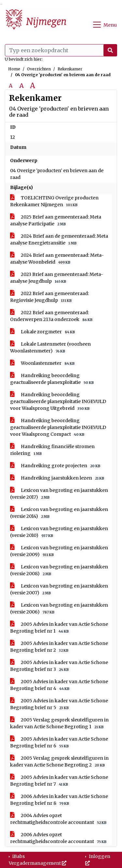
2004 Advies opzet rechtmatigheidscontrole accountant (59, 819)
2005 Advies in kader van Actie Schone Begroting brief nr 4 (59, 685)
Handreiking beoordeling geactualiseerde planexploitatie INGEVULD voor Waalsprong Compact (58, 428)
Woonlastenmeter (43, 363)
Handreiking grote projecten (56, 466)
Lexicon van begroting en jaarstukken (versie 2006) (59, 609)
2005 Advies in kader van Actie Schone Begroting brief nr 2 (59, 647)
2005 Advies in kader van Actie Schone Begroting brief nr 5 (59, 704)
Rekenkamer (70, 69)
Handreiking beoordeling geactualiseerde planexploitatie (53, 379)
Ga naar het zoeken (1, 4)
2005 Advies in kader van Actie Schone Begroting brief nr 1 (59, 628)
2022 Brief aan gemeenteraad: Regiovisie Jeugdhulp (49, 297)
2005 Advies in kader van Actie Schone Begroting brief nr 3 (59, 666)
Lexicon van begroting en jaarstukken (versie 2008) (59, 570)
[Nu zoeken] (110, 50)
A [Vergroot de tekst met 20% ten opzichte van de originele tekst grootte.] (21, 86)
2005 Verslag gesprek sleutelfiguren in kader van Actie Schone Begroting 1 (59, 723)
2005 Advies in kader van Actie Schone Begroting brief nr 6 (59, 743)
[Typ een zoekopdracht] (61, 50)
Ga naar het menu (2, 4)
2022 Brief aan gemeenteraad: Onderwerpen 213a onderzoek (52, 316)
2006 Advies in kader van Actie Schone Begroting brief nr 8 (59, 800)
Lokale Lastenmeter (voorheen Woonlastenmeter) (50, 348)
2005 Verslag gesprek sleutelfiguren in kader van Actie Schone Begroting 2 (59, 762)
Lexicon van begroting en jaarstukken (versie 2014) (59, 513)
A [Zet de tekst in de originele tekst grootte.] (11, 86)
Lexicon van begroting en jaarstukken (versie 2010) (59, 532)
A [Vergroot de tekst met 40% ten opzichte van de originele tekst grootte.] (33, 86)
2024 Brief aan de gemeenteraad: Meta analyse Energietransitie (59, 240)
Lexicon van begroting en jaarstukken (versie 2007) (59, 589)
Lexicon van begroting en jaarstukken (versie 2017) (59, 494)
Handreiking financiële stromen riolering (52, 450)
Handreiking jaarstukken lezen (58, 478)
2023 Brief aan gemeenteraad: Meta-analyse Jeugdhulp (57, 278)
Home (14, 69)
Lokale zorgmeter (44, 332)
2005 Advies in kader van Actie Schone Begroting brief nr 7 (59, 781)
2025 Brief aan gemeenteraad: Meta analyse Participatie (56, 220)
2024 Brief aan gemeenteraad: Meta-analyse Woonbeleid (57, 259)
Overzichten (39, 69)
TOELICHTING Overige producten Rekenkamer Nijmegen (54, 201)
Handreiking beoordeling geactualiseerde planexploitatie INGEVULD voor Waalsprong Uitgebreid (58, 402)
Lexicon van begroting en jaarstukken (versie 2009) (59, 551)
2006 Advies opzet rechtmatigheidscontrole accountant (59, 838)
